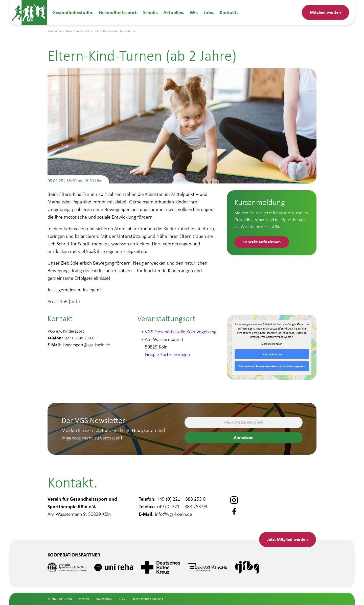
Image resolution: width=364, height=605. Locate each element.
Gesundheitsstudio (72, 12)
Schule (150, 12)
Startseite (54, 31)
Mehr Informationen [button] (272, 344)
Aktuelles (173, 12)
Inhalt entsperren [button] (272, 354)
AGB (122, 599)
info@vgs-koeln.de (174, 514)
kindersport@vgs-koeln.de (86, 345)
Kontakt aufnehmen (262, 242)
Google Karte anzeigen (167, 354)
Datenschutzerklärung (147, 599)
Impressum (104, 599)
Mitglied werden (325, 12)
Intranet (84, 599)
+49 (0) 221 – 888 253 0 (181, 499)
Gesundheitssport (118, 12)
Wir (193, 12)
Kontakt (228, 12)
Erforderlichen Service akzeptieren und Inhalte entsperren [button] (272, 366)
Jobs (208, 12)
